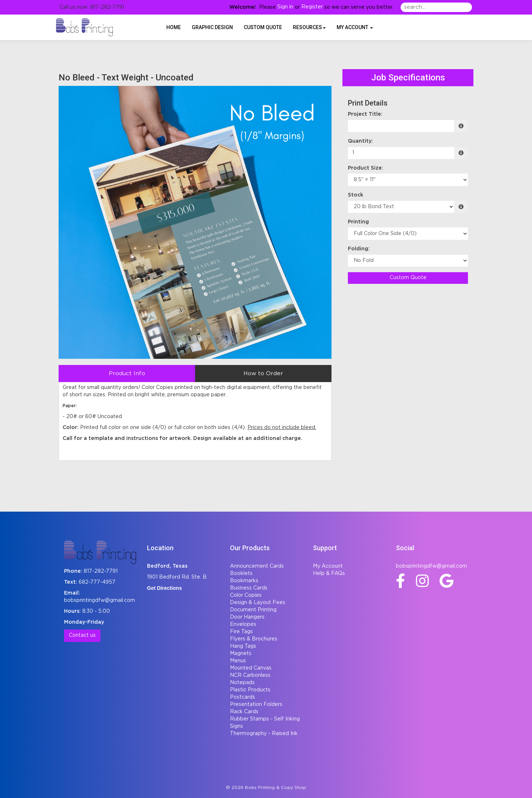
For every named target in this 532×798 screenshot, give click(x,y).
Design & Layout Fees (258, 603)
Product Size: (366, 168)
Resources (309, 27)
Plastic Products (250, 690)
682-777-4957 (97, 582)
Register (312, 7)
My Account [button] (355, 27)
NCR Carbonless (250, 675)
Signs (237, 726)
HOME (174, 27)
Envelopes (243, 624)
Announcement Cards (257, 566)
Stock (356, 195)
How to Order (263, 374)
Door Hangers (247, 617)
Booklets (241, 573)
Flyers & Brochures (254, 639)
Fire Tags (241, 632)
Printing (358, 222)
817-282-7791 (101, 571)
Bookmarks (244, 581)
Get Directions (164, 588)
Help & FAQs (329, 573)
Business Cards (249, 588)
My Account (328, 566)
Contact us (82, 635)
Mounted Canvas (251, 668)
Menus (238, 661)
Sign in (285, 7)
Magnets (241, 654)
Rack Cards (244, 712)
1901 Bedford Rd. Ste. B (177, 577)
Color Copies (246, 595)
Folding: (359, 249)
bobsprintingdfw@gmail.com (100, 600)
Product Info (127, 374)
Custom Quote (263, 27)
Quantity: (360, 141)
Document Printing (253, 610)
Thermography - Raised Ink (264, 734)
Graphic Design (212, 27)
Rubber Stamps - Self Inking (265, 719)
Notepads (242, 683)
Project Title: (365, 114)
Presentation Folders (256, 704)
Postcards (243, 697)
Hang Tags (243, 646)
